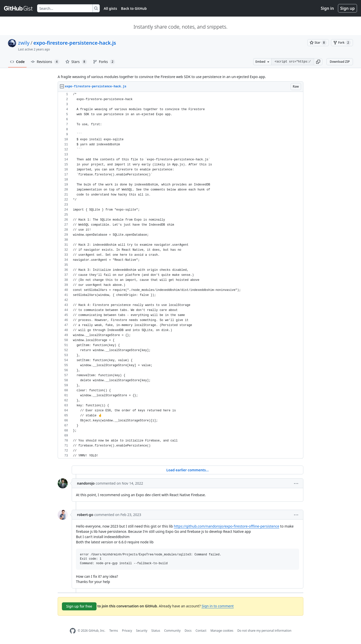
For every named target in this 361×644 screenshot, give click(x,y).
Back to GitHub (134, 8)
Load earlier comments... (187, 470)
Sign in (327, 8)
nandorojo (86, 483)
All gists (110, 8)
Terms (114, 631)
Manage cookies (222, 631)
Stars (76, 62)
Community (172, 631)
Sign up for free (79, 606)
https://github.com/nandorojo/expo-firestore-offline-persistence (227, 526)
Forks (104, 62)
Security (142, 631)
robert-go (85, 515)
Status (156, 631)
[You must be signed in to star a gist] (318, 43)
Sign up (347, 8)
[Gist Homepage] (19, 8)
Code (17, 62)
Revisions (45, 62)
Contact (201, 631)
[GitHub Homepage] (73, 631)
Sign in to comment (218, 606)
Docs (188, 631)
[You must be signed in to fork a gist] (342, 43)
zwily (24, 43)
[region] (180, 275)
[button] (318, 62)
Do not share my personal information (264, 631)
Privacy (127, 631)
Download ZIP (340, 62)
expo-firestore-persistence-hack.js (75, 43)
